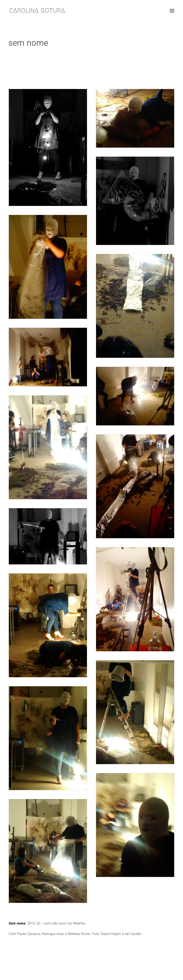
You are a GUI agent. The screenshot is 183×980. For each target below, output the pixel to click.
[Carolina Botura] (37, 11)
